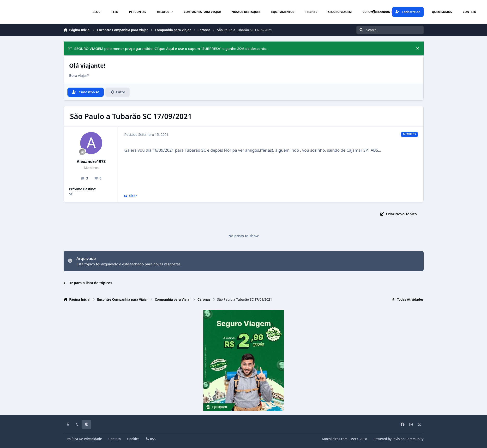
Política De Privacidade (84, 439)
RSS (151, 439)
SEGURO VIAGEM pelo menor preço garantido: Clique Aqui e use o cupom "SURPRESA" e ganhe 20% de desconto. (168, 48)
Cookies (133, 439)
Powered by (398, 439)
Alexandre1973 (91, 161)
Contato (115, 439)
